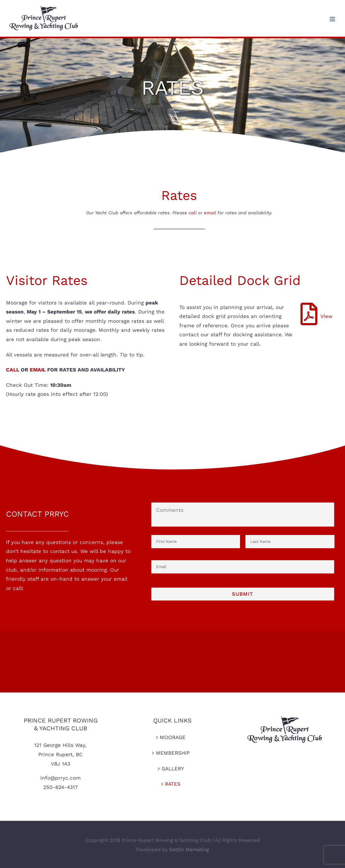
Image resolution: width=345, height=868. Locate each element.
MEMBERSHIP (173, 753)
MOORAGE (173, 737)
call (193, 213)
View (326, 316)
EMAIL (38, 370)
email (210, 213)
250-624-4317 (61, 787)
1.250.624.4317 (64, 664)
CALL (13, 370)
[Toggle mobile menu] (333, 19)
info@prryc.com (172, 667)
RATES (173, 784)
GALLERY (173, 769)
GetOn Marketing (189, 850)
